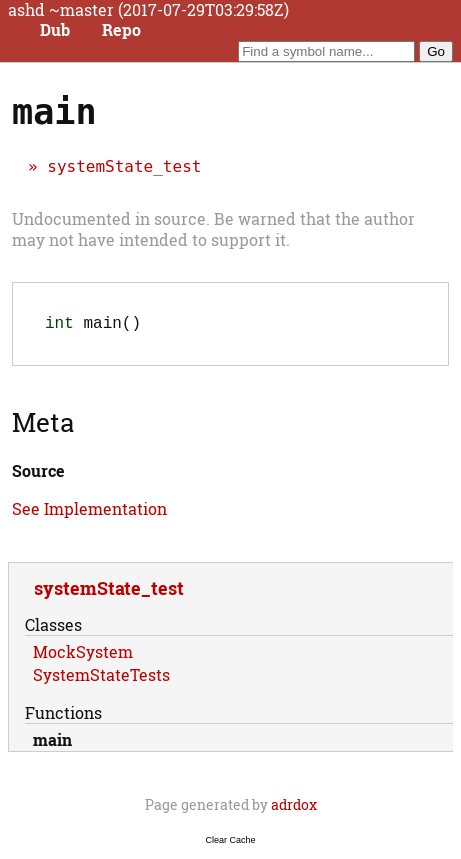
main (52, 743)
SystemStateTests (101, 678)
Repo (121, 30)
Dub (55, 30)
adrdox (294, 808)
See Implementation (89, 512)
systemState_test (124, 166)
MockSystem (83, 655)
